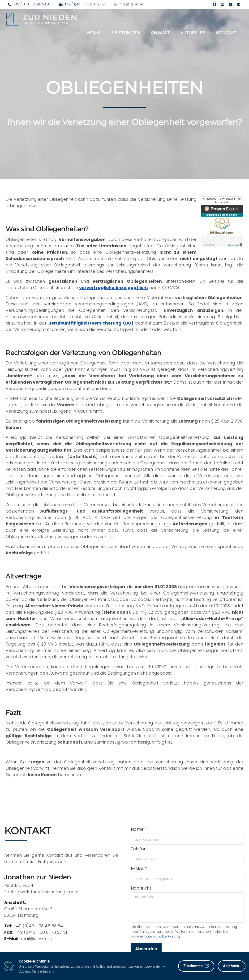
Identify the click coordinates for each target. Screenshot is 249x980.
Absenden (146, 949)
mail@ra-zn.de (129, 4)
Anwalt (160, 33)
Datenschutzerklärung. (162, 936)
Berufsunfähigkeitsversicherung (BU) (91, 323)
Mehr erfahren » (43, 971)
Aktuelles (193, 33)
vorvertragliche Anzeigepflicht (114, 288)
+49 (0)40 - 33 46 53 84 (29, 4)
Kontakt (226, 33)
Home (93, 33)
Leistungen (126, 33)
